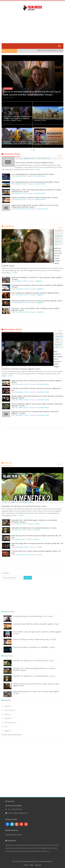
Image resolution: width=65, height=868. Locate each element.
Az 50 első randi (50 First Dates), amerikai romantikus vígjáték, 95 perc (36, 389)
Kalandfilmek (8, 89)
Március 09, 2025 (27, 502)
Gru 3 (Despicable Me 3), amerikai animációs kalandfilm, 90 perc (35, 182)
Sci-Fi (6, 727)
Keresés (28, 578)
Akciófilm (8, 706)
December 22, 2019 (22, 289)
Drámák (13, 502)
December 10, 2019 (22, 312)
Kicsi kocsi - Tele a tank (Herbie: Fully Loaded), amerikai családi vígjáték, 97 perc (35, 309)
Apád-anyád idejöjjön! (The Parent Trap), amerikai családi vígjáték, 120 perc (37, 278)
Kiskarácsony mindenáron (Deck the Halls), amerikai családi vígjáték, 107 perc (37, 286)
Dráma (7, 714)
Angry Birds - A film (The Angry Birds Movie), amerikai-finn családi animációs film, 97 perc (18, 143)
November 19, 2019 (22, 407)
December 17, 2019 (22, 302)
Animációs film (10, 710)
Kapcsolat (38, 865)
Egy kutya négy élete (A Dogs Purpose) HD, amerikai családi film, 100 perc (37, 544)
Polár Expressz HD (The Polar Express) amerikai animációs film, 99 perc (36, 537)
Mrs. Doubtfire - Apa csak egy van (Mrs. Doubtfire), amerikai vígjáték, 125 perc (37, 633)
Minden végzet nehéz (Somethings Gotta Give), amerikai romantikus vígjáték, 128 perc (37, 397)
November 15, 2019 (22, 415)
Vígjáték (8, 731)
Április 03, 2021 (46, 158)
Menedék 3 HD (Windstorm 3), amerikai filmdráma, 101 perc (34, 528)
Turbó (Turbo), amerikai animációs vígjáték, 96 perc (34, 163)
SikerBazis (49, 861)
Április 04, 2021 (21, 539)
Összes (60, 155)
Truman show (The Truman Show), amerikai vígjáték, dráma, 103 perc (36, 552)
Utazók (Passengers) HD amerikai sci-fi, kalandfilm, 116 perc (34, 647)
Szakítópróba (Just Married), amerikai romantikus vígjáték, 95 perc (36, 624)
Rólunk (32, 865)
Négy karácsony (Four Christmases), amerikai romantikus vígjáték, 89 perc (37, 381)
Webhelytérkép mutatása (14, 835)
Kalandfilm (8, 718)
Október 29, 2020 (22, 281)
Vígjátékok (58, 236)
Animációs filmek (29, 158)
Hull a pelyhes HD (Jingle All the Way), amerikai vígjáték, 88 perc (35, 293)
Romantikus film (10, 723)
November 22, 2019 (22, 392)
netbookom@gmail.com (21, 813)
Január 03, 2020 (21, 176)
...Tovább (37, 169)
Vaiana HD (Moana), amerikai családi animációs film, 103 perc (46, 143)
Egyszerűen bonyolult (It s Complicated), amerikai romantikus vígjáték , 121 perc (35, 412)
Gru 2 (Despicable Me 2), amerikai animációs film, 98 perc (33, 174)
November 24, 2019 (22, 555)
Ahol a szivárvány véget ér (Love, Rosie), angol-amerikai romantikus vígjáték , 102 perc (37, 405)
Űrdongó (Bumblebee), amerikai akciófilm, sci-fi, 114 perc (33, 616)
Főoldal (26, 865)
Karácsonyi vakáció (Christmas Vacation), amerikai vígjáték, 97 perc (37, 301)
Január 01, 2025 (21, 524)
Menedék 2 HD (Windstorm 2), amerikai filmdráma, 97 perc (25, 506)
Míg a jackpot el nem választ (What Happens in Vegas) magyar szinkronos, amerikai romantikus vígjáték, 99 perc (18, 118)
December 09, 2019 (22, 209)
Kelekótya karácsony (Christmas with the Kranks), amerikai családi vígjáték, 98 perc (36, 685)
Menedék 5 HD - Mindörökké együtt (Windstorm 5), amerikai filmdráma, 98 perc (34, 521)
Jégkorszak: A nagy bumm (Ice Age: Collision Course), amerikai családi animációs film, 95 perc (35, 206)
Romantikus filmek (43, 384)
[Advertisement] (33, 27)
